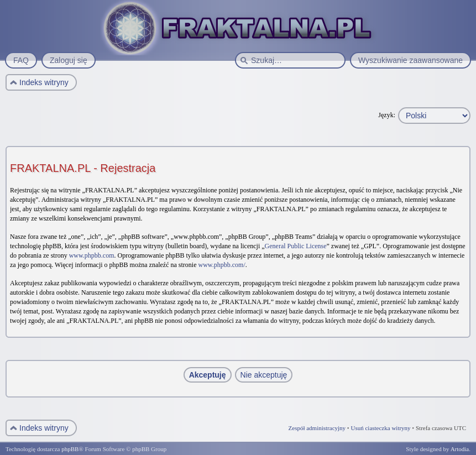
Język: (387, 115)
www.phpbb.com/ (222, 265)
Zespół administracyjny (317, 428)
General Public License (296, 246)
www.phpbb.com (92, 255)
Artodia (460, 449)
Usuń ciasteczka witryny (380, 428)
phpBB (70, 449)
